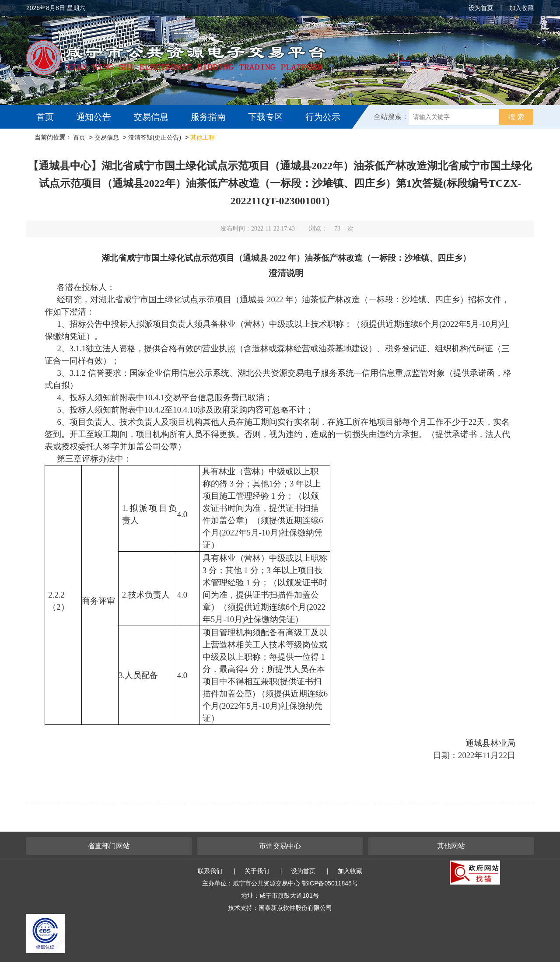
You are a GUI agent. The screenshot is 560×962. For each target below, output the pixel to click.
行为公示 (323, 117)
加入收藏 (521, 8)
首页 (45, 117)
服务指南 (208, 117)
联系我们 (210, 871)
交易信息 (151, 117)
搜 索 (516, 117)
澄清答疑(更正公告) (155, 137)
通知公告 (94, 117)
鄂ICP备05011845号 (330, 883)
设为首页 (481, 8)
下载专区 (266, 117)
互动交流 (56, 140)
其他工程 (203, 137)
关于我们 (257, 871)
